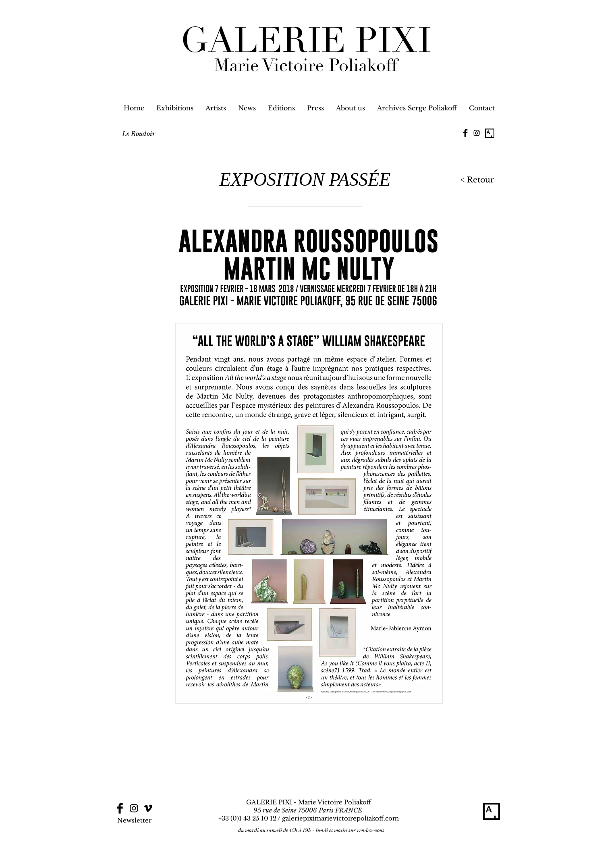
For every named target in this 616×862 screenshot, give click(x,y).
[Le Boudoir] (139, 134)
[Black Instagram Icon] (477, 133)
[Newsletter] (135, 820)
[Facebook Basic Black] (465, 133)
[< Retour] (476, 180)
